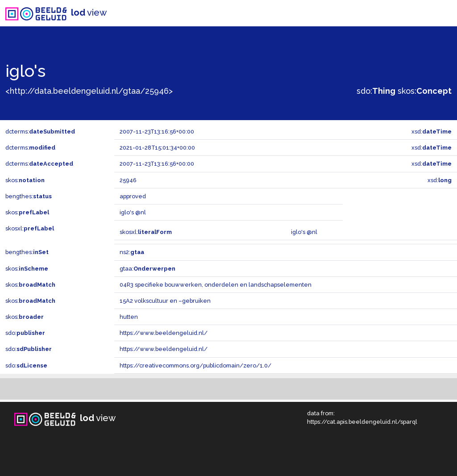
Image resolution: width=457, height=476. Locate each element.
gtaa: (147, 269)
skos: (425, 91)
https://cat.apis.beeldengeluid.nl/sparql (362, 422)
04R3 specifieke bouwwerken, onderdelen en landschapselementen (216, 285)
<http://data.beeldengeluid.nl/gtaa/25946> (89, 91)
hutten (129, 317)
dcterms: (40, 132)
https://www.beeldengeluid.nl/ (164, 333)
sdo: (376, 91)
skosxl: (30, 228)
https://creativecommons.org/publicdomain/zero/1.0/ (195, 365)
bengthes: (29, 196)
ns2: (132, 252)
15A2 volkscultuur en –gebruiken (165, 301)
